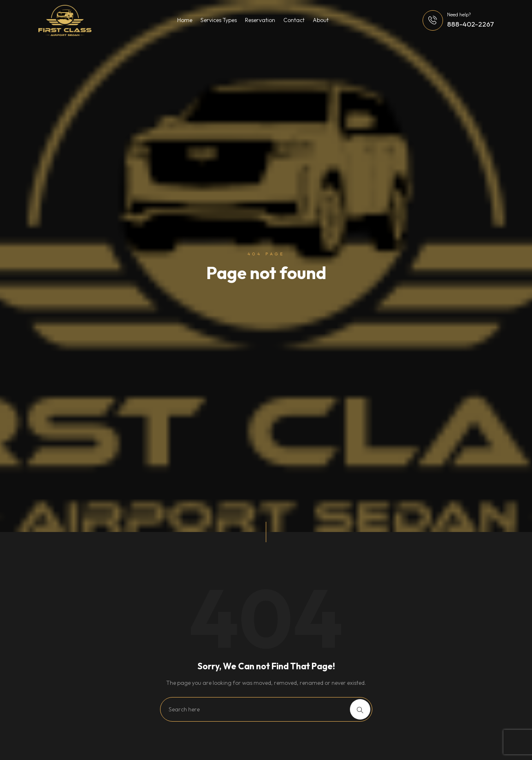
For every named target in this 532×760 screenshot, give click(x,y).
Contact (294, 20)
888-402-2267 (471, 24)
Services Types (219, 20)
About (321, 20)
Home (185, 20)
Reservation (260, 20)
